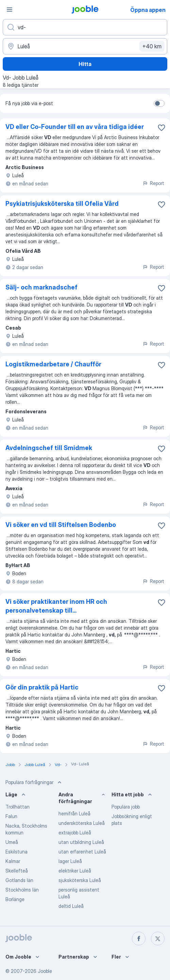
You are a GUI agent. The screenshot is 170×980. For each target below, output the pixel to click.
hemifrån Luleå (74, 813)
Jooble (45, 971)
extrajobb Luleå (75, 833)
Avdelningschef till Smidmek (49, 448)
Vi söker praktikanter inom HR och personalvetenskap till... (56, 606)
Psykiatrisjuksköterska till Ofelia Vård (62, 204)
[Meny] (10, 10)
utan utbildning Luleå (81, 842)
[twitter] (158, 939)
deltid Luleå (71, 906)
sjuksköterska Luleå (80, 880)
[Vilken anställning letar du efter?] (85, 27)
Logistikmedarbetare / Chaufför (53, 364)
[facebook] (139, 939)
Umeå (12, 842)
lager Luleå (70, 861)
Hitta (85, 64)
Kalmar (13, 861)
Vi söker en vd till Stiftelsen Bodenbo (61, 525)
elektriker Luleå (75, 871)
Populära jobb (126, 807)
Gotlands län (19, 880)
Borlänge (15, 899)
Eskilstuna (16, 852)
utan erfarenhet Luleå (82, 852)
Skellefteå (17, 871)
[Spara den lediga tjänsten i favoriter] (161, 128)
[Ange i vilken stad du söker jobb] (85, 46)
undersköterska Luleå (82, 823)
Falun (11, 816)
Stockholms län (22, 890)
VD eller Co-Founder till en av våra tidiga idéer (75, 127)
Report (153, 183)
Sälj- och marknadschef (41, 287)
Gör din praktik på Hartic (42, 687)
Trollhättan (18, 807)
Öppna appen (148, 10)
